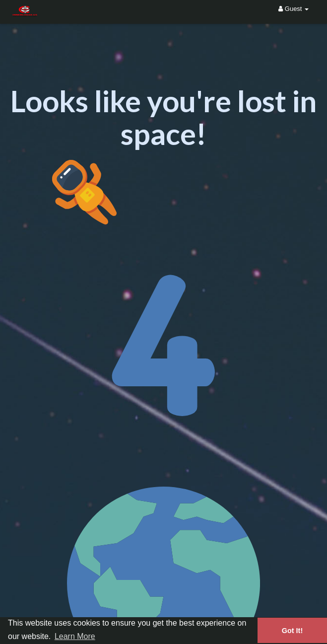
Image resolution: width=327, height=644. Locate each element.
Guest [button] (294, 9)
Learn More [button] (75, 636)
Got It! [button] (292, 631)
